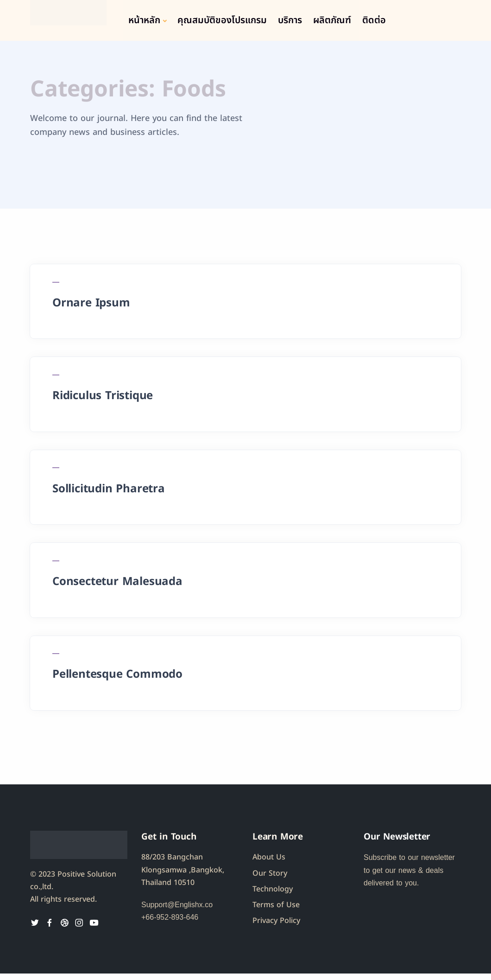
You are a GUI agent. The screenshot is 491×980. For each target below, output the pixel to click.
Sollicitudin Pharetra (110, 492)
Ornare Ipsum (92, 304)
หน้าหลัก (144, 20)
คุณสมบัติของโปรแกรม (222, 20)
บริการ (290, 20)
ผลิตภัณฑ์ (332, 20)
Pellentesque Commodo (118, 681)
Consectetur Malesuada (118, 586)
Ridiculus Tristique (104, 398)
